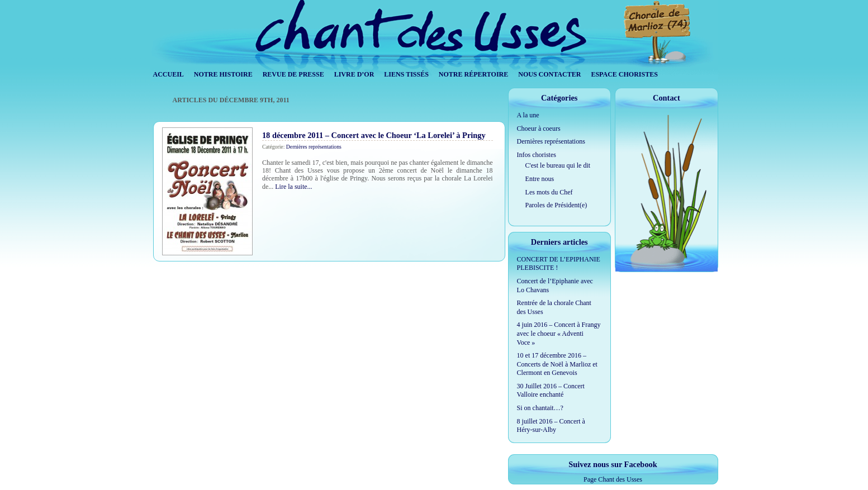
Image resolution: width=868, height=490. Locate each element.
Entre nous (540, 179)
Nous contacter (549, 74)
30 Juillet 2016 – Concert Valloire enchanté (551, 391)
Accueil (169, 74)
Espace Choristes (624, 74)
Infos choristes (537, 155)
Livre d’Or (354, 74)
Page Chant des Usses (613, 479)
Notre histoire (223, 74)
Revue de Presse (293, 74)
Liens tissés (406, 74)
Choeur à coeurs (539, 129)
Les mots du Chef (549, 192)
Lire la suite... (293, 187)
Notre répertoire (473, 74)
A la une (528, 115)
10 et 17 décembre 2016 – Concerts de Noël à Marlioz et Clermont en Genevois (557, 364)
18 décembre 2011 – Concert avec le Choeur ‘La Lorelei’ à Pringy (374, 135)
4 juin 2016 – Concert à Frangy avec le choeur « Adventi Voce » (559, 333)
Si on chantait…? (540, 408)
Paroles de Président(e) (556, 205)
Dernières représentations (314, 147)
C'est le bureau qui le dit (558, 165)
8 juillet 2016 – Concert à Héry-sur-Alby (551, 426)
